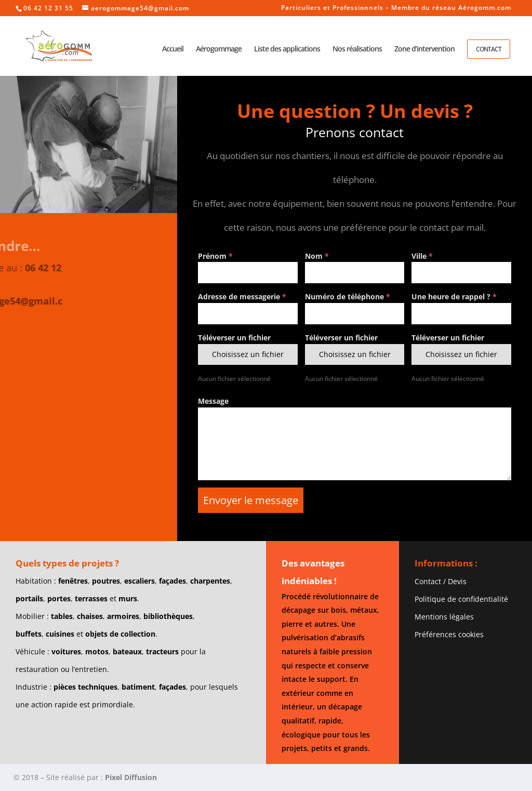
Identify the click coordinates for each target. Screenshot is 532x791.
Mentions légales (444, 617)
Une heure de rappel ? (454, 296)
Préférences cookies (449, 634)
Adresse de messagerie (242, 296)
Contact (489, 49)
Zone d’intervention (424, 49)
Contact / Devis (441, 581)
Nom (317, 256)
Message (213, 401)
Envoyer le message (251, 500)
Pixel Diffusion (131, 777)
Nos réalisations (357, 49)
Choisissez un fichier (248, 354)
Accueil (173, 49)
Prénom (215, 256)
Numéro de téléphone (348, 296)
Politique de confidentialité (461, 599)
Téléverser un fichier (234, 338)
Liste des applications (287, 49)
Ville (422, 256)
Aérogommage (219, 49)
